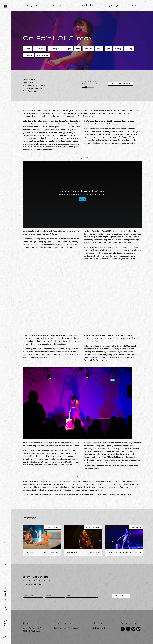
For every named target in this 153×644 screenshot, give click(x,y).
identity (129, 49)
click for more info (100, 628)
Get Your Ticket (121, 84)
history (118, 49)
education (61, 6)
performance (43, 55)
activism (88, 49)
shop (136, 6)
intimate (29, 55)
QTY (97, 81)
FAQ (6, 623)
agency (112, 6)
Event (27, 49)
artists (88, 6)
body (99, 49)
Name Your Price (87, 81)
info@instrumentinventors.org (67, 628)
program (32, 6)
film (108, 49)
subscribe (121, 596)
